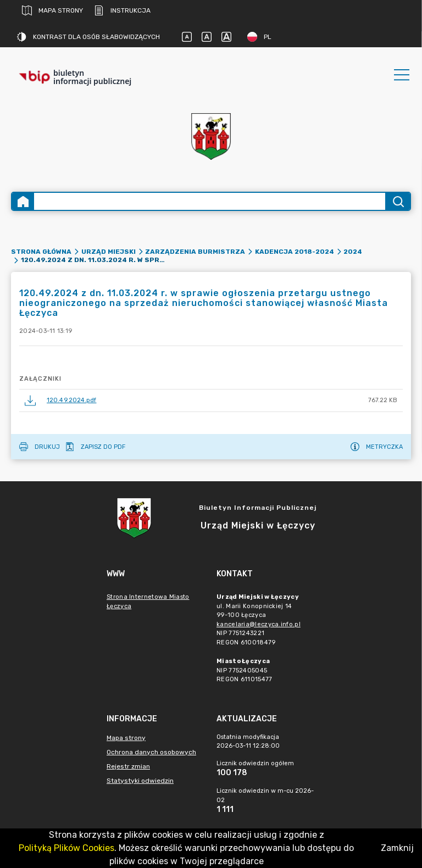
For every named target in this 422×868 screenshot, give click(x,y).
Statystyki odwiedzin (140, 781)
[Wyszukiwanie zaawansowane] (210, 201)
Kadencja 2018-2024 (295, 252)
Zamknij (397, 848)
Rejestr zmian (128, 766)
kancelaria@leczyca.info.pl (259, 624)
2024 (353, 252)
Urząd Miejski (109, 252)
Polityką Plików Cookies (66, 848)
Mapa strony (52, 10)
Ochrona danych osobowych (151, 752)
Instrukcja (122, 10)
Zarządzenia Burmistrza (195, 252)
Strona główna (41, 252)
